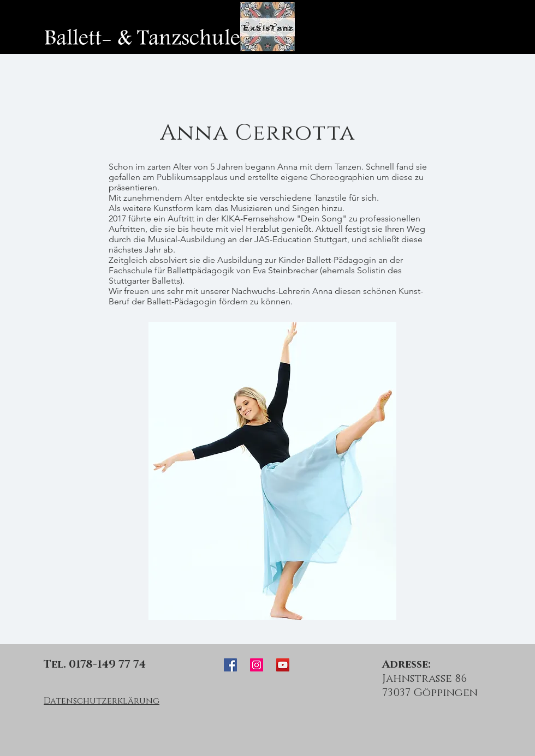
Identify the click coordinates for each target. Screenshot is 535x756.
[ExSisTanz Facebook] (230, 665)
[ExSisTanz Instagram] (257, 665)
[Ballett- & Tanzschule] (142, 38)
